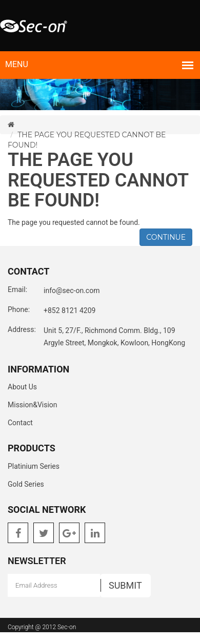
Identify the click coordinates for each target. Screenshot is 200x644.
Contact (20, 423)
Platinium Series (34, 466)
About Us (22, 387)
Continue (166, 237)
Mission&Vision (33, 405)
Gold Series (26, 484)
